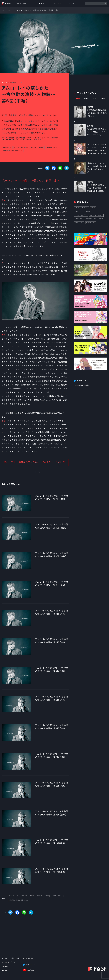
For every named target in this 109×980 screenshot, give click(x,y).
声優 (41, 148)
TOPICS (40, 3)
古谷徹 (34, 148)
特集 (9, 10)
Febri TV (57, 3)
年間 (103, 99)
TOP (3, 10)
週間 (86, 99)
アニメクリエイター (82, 215)
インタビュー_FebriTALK (83, 211)
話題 (102, 219)
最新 (78, 99)
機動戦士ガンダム (52, 148)
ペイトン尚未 (80, 223)
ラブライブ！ (91, 223)
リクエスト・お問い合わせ (11, 958)
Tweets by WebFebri (82, 385)
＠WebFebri (30, 965)
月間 (95, 99)
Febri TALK (23, 3)
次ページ (34, 462)
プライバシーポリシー (9, 962)
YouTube (30, 970)
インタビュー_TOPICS (22, 148)
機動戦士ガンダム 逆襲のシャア (13, 151)
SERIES (73, 3)
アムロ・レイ (8, 148)
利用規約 (5, 966)
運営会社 (5, 970)
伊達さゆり (79, 219)
